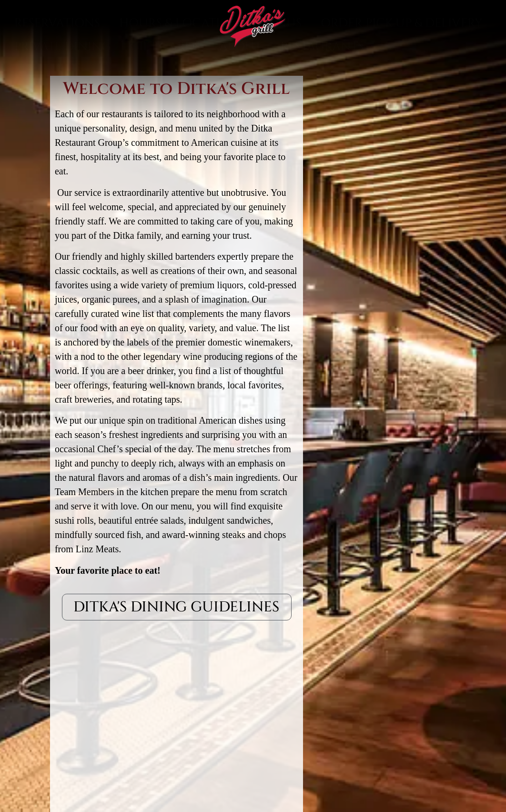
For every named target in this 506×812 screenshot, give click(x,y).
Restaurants (330, 89)
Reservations (57, 66)
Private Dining (63, 88)
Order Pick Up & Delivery (402, 66)
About (240, 88)
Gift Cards (165, 88)
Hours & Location (179, 66)
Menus (280, 66)
